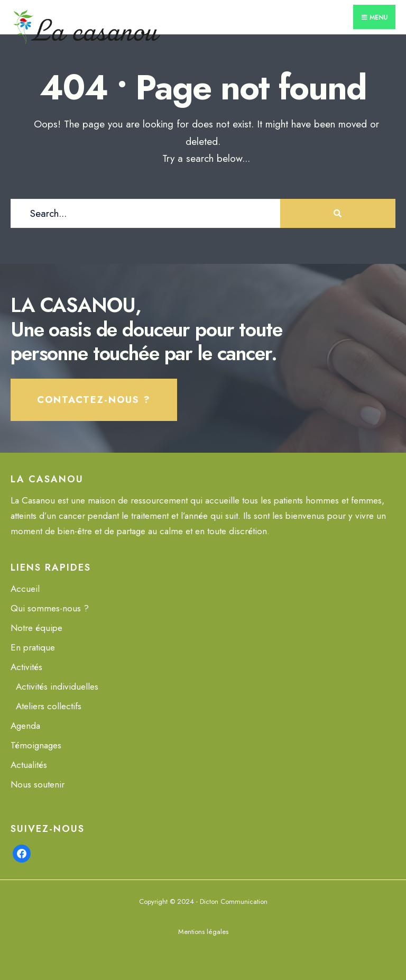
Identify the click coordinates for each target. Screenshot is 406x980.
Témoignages (36, 745)
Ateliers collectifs (49, 706)
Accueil (25, 589)
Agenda (25, 726)
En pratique (33, 647)
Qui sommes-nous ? (50, 608)
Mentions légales (203, 932)
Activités (26, 667)
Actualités (29, 765)
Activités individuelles (57, 686)
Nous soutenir (38, 784)
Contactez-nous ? (94, 400)
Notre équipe (36, 628)
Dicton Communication (234, 901)
